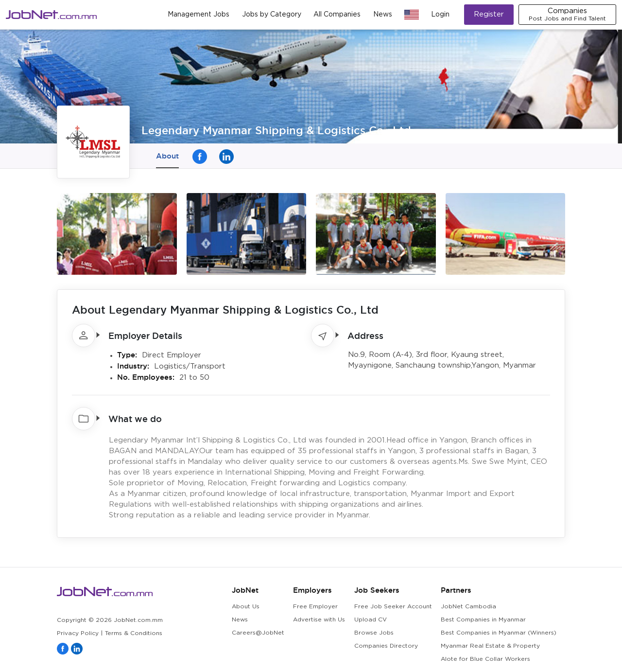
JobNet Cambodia (468, 607)
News (383, 15)
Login (440, 15)
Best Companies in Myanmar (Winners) (499, 633)
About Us (246, 607)
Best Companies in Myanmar (483, 620)
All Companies (337, 15)
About (167, 156)
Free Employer (315, 607)
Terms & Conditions (134, 633)
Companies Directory (386, 646)
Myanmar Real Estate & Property (490, 646)
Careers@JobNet (258, 633)
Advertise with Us (319, 620)
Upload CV (371, 620)
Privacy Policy (78, 633)
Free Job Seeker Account (393, 607)
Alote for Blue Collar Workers (485, 659)
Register (489, 14)
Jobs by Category (272, 15)
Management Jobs (199, 15)
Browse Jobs (374, 633)
